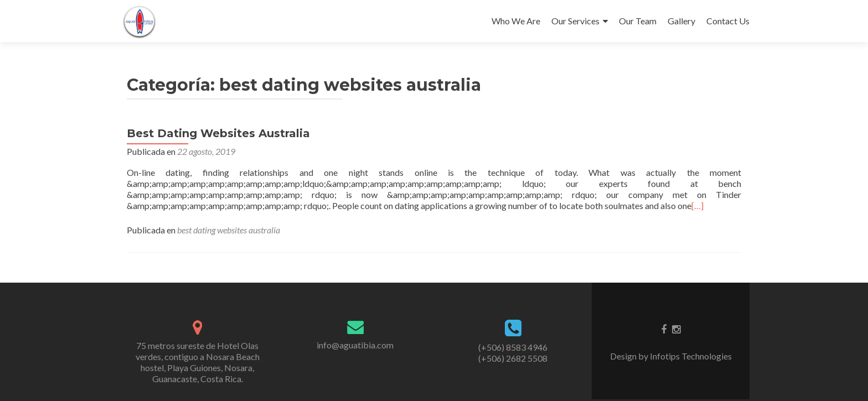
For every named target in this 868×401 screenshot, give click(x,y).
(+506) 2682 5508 (513, 358)
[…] (697, 205)
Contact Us (728, 21)
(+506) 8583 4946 (513, 347)
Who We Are (516, 21)
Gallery (681, 21)
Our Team (638, 21)
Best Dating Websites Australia (218, 133)
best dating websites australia (229, 230)
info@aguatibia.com (355, 345)
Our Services (575, 21)
